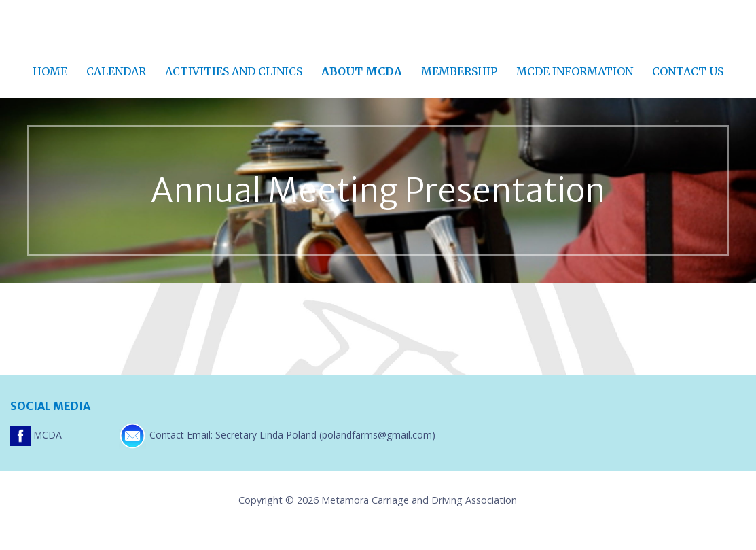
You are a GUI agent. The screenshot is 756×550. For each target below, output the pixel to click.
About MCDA (362, 71)
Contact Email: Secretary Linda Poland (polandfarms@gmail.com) (277, 435)
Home (50, 71)
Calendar (116, 71)
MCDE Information (575, 71)
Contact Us (688, 71)
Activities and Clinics (234, 71)
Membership (459, 71)
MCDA (37, 435)
